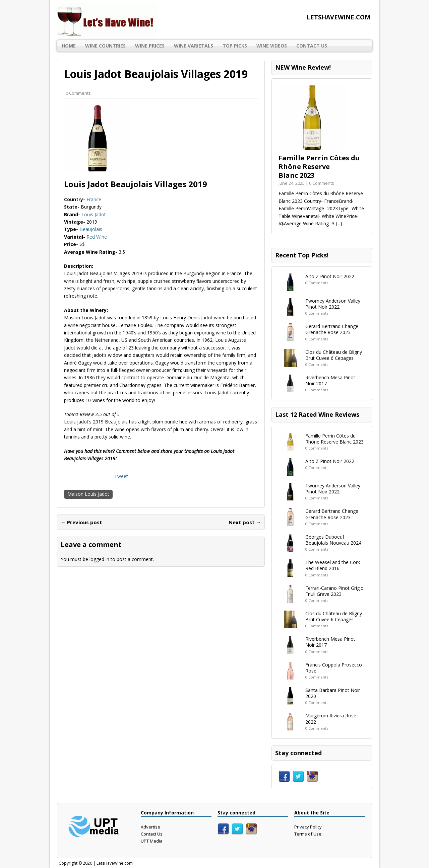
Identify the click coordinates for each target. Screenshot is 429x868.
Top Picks (235, 46)
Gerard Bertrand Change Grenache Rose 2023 (332, 329)
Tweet (121, 476)
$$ (82, 244)
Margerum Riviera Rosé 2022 (331, 719)
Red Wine (97, 237)
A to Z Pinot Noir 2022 (330, 276)
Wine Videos (272, 46)
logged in (99, 559)
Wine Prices (150, 46)
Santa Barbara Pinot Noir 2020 (333, 693)
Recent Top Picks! (302, 255)
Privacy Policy (308, 827)
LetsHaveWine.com (115, 863)
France (94, 199)
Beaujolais (91, 229)
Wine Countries (105, 46)
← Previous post (81, 522)
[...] (339, 223)
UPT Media (152, 841)
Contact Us (312, 46)
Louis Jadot (94, 214)
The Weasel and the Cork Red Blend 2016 (333, 565)
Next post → (245, 522)
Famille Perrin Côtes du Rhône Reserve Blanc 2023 (319, 167)
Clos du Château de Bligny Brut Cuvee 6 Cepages (334, 355)
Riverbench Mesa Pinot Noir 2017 (330, 380)
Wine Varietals (194, 46)
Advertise (150, 827)
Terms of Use (308, 834)
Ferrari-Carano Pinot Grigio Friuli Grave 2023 (334, 591)
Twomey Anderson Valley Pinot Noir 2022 (333, 304)
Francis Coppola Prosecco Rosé (334, 668)
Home (69, 46)
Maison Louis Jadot (88, 494)
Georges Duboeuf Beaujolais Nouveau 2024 (333, 540)
